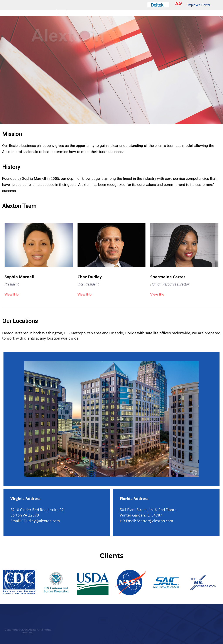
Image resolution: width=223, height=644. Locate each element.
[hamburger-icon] (62, 13)
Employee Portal (192, 5)
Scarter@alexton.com (155, 521)
